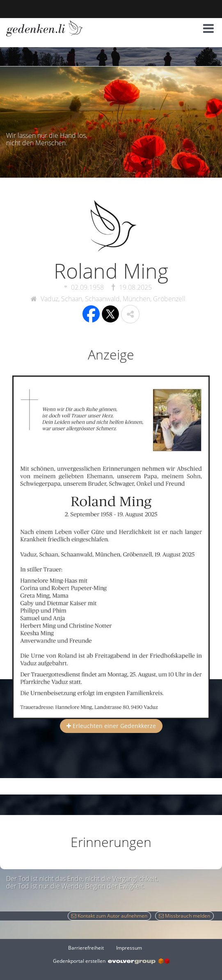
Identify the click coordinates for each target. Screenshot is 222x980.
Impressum (129, 948)
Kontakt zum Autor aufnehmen (109, 916)
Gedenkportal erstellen (111, 961)
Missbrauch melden (184, 916)
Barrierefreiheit (86, 948)
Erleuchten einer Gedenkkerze (111, 726)
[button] (208, 28)
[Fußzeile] (111, 948)
